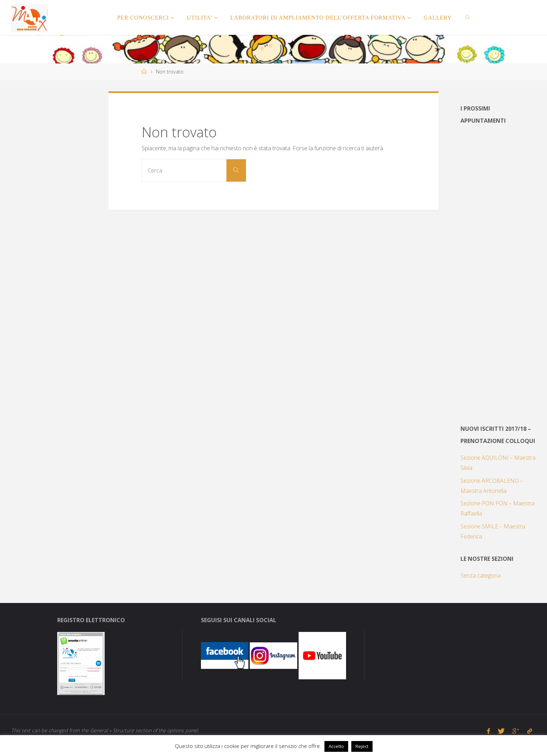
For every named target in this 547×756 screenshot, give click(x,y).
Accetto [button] (336, 746)
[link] (468, 17)
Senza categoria (481, 575)
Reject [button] (362, 746)
